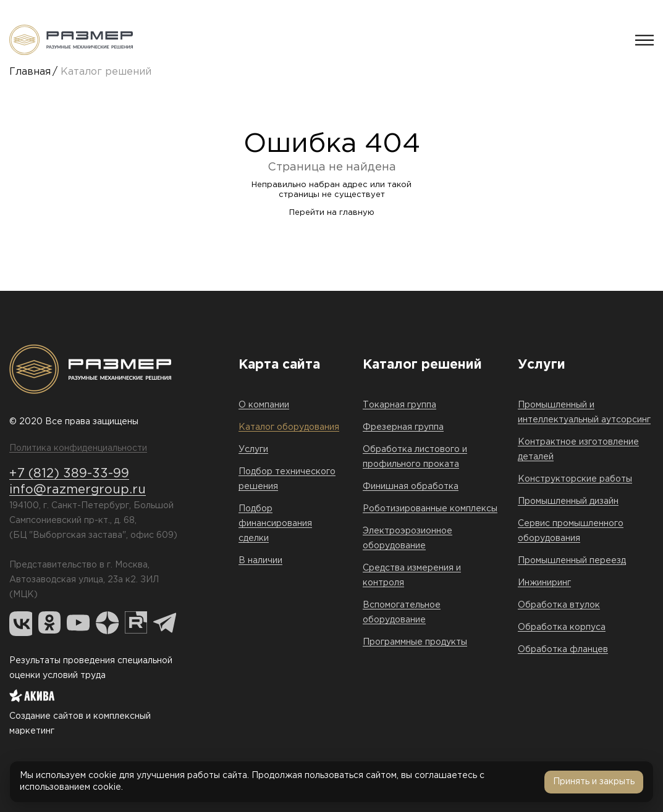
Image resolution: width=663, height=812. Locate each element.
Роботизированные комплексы (430, 509)
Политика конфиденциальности (78, 448)
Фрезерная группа (403, 427)
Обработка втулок (559, 605)
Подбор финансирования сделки (275, 524)
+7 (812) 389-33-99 (69, 474)
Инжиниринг (544, 583)
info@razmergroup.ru (78, 490)
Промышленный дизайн (568, 501)
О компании (264, 405)
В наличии (260, 561)
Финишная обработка (411, 487)
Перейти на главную (332, 213)
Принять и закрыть (594, 782)
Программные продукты (415, 642)
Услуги (253, 450)
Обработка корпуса (562, 627)
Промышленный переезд (572, 561)
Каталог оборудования (289, 427)
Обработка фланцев (563, 650)
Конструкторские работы (575, 479)
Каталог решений (106, 72)
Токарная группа (399, 405)
